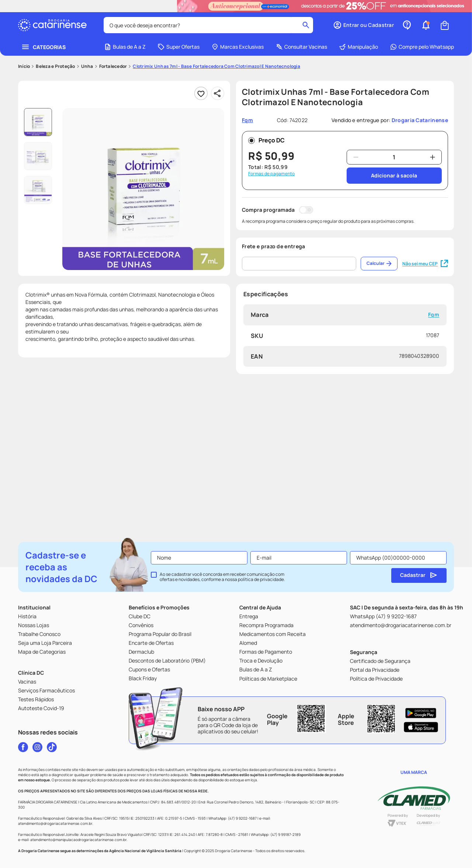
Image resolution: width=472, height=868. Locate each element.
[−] (356, 157)
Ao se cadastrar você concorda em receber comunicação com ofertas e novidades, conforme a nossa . (222, 577)
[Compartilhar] (218, 93)
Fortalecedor (113, 66)
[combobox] (208, 25)
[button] (363, 25)
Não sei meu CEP (425, 264)
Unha (87, 66)
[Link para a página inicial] (24, 66)
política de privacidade (261, 579)
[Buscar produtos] (306, 25)
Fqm (434, 315)
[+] (433, 157)
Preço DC (266, 140)
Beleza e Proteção (55, 66)
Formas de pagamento (272, 174)
